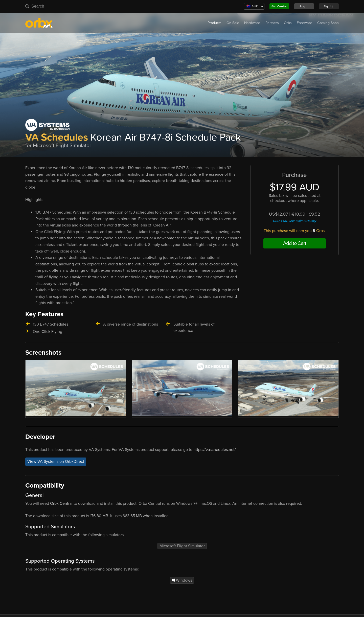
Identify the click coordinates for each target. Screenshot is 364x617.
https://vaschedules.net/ (215, 450)
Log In (304, 6)
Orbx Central (61, 504)
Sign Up (329, 6)
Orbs (288, 23)
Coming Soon (328, 23)
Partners (272, 23)
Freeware (304, 23)
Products (214, 23)
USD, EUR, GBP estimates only (295, 221)
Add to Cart (295, 243)
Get (279, 6)
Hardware (252, 23)
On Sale (233, 23)
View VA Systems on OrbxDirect (56, 462)
